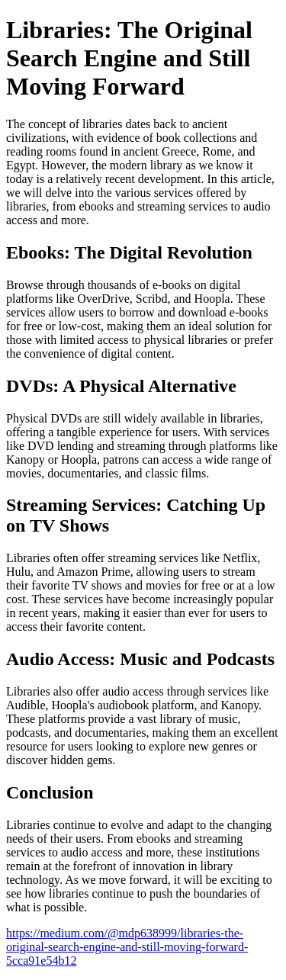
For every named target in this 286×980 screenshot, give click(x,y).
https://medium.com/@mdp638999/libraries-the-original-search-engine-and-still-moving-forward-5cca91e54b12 (127, 947)
